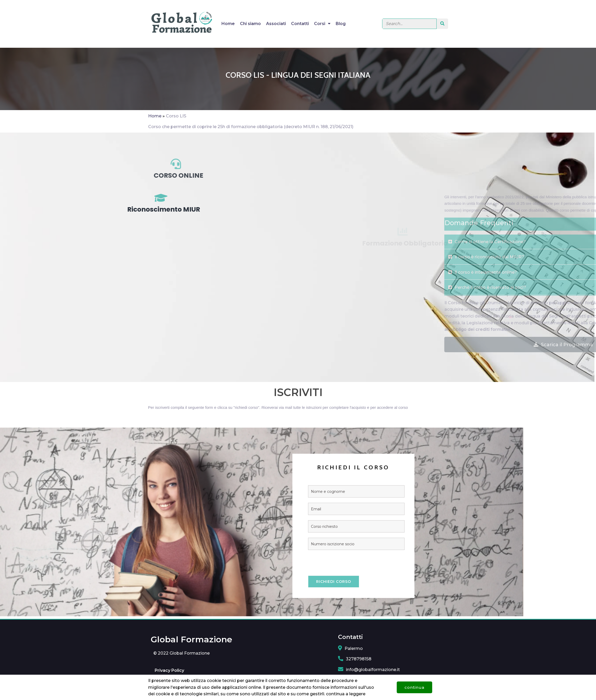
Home (155, 116)
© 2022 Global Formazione (182, 656)
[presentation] (300, 569)
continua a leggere (346, 691)
